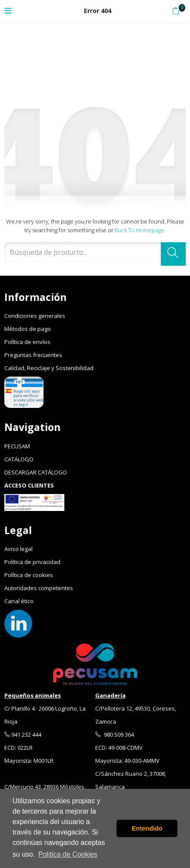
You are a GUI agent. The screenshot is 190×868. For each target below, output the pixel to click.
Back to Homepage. (140, 230)
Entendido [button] (147, 828)
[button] (175, 11)
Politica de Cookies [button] (68, 854)
